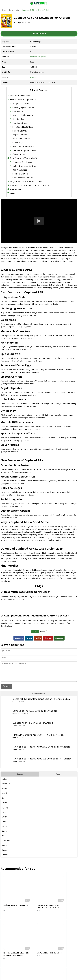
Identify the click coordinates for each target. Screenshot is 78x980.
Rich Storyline (22, 119)
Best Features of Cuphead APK (27, 100)
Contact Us (58, 977)
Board (4, 797)
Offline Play (21, 143)
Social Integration (24, 174)
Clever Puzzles (22, 154)
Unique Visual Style (25, 103)
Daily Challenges (23, 170)
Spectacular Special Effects (28, 150)
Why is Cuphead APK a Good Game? (30, 182)
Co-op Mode (22, 111)
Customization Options (26, 178)
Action (18, 10)
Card (4, 801)
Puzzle (4, 830)
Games (11, 10)
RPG (3, 839)
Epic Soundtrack (23, 123)
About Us (20, 977)
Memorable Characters (26, 115)
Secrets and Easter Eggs (27, 127)
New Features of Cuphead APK (27, 158)
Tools (14, 705)
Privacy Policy (48, 977)
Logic (4, 816)
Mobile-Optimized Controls (28, 166)
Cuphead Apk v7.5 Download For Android (36, 10)
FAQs (16, 193)
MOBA (4, 820)
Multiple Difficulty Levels (27, 146)
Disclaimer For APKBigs (33, 977)
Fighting (5, 811)
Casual (4, 806)
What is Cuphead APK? (24, 96)
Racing (4, 835)
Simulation (16, 717)
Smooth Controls (24, 131)
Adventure (6, 787)
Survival (5, 858)
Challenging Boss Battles (27, 107)
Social (14, 741)
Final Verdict (19, 189)
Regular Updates (23, 135)
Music (4, 825)
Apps (58, 778)
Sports (4, 849)
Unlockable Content (25, 139)
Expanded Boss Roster (26, 162)
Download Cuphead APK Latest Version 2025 (33, 185)
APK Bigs (20, 23)
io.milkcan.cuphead (38, 57)
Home (4, 10)
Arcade (5, 792)
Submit (6, 690)
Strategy (5, 853)
